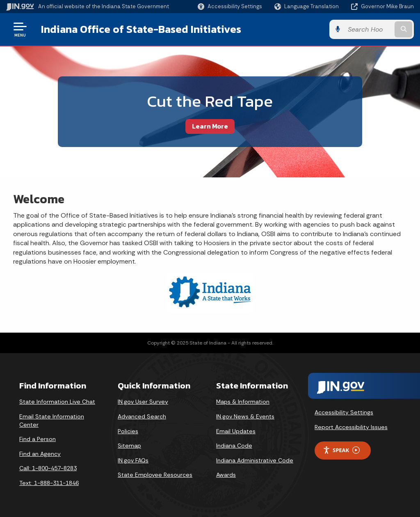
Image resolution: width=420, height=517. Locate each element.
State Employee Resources (155, 475)
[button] (230, 6)
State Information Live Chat (57, 402)
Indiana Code (234, 446)
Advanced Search (142, 416)
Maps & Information (243, 402)
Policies (128, 431)
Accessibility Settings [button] (344, 412)
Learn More (210, 126)
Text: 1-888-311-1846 (49, 483)
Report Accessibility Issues (351, 427)
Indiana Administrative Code (255, 460)
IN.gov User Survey (143, 402)
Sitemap (129, 446)
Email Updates (236, 431)
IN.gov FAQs (133, 460)
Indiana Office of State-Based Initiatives (141, 29)
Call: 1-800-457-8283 (48, 468)
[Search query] (368, 29)
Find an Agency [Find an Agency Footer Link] (40, 454)
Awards (226, 475)
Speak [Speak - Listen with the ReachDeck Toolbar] (341, 450)
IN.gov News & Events (245, 416)
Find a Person (38, 439)
